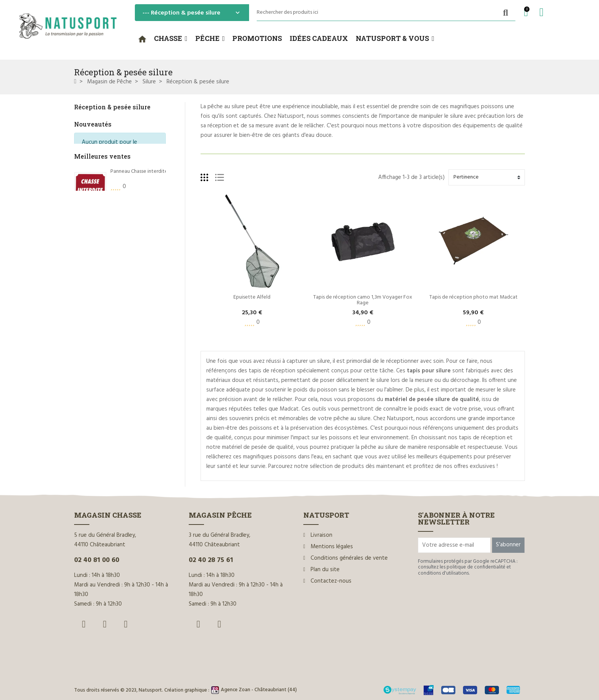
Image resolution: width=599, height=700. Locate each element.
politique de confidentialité (476, 567)
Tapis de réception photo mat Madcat (474, 297)
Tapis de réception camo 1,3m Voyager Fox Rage (363, 300)
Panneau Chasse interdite (139, 195)
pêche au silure (226, 107)
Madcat (289, 409)
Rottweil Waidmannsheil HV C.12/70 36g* (157, 241)
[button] (171, 39)
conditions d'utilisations (443, 573)
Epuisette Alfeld (252, 297)
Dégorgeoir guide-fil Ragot (142, 287)
